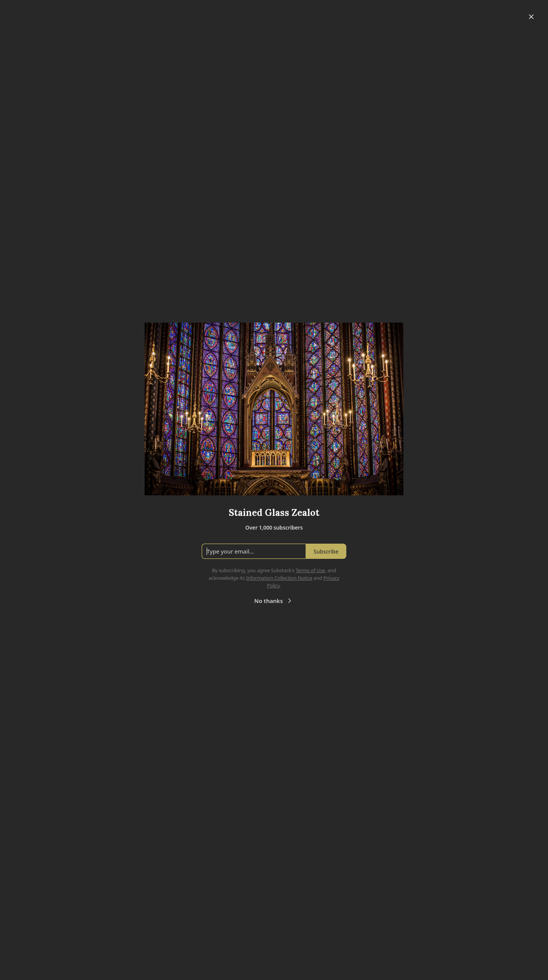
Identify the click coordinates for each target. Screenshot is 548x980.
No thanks (274, 601)
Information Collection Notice (279, 578)
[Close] (531, 17)
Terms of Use (310, 570)
